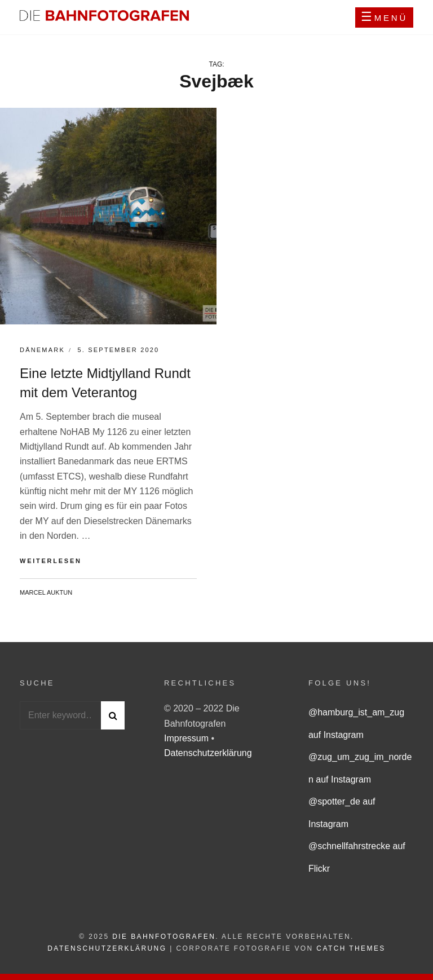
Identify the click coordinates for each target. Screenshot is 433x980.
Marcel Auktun (46, 592)
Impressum (188, 738)
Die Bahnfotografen (164, 937)
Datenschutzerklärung (208, 753)
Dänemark (42, 350)
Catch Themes (351, 948)
